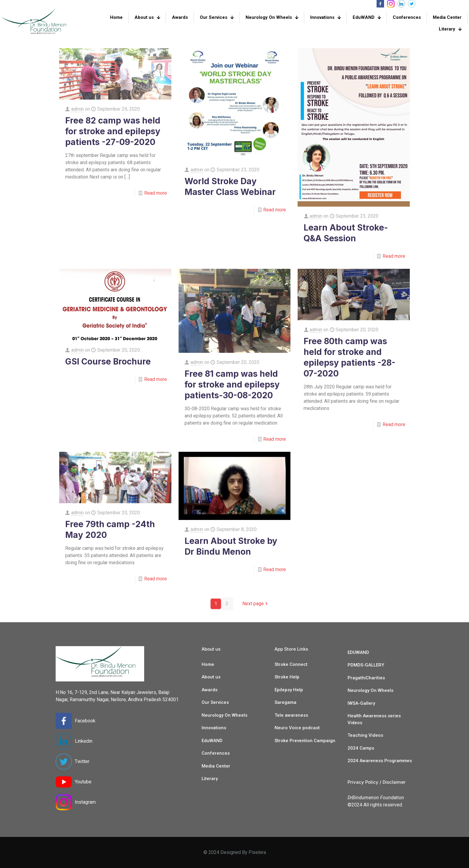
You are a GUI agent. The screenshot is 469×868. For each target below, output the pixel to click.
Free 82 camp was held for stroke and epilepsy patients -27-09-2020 (113, 131)
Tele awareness (291, 715)
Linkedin (84, 741)
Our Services (215, 702)
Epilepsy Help (289, 690)
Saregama (285, 702)
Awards (210, 690)
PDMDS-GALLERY (366, 665)
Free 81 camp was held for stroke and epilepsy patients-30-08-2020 (232, 385)
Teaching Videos (365, 735)
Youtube (83, 782)
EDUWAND (358, 652)
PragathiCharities (366, 678)
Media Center (216, 766)
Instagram (85, 802)
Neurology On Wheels (224, 715)
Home (208, 664)
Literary (210, 779)
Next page (255, 604)
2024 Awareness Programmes (380, 761)
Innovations (214, 728)
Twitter (82, 761)
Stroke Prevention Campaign (305, 741)
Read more (156, 193)
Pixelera (257, 852)
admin (77, 109)
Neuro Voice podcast (297, 728)
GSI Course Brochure (108, 361)
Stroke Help (287, 677)
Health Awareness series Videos (374, 719)
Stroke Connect (291, 664)
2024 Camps (361, 748)
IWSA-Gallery (361, 703)
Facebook (85, 721)
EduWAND (212, 741)
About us (211, 677)
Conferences (216, 753)
